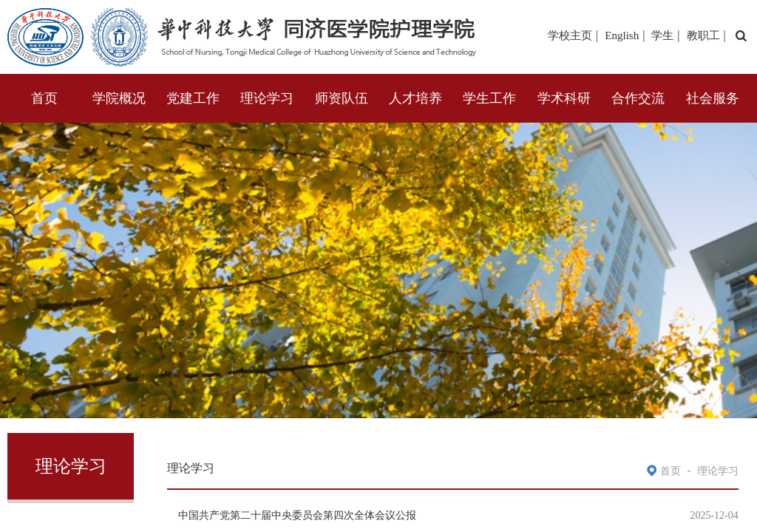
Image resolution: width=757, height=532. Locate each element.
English (622, 35)
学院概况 (119, 98)
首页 (44, 98)
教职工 (703, 35)
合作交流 (638, 98)
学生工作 (489, 98)
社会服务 (713, 98)
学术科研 (564, 98)
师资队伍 (342, 98)
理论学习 (267, 98)
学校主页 (570, 35)
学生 (662, 35)
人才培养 (415, 98)
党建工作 (193, 98)
